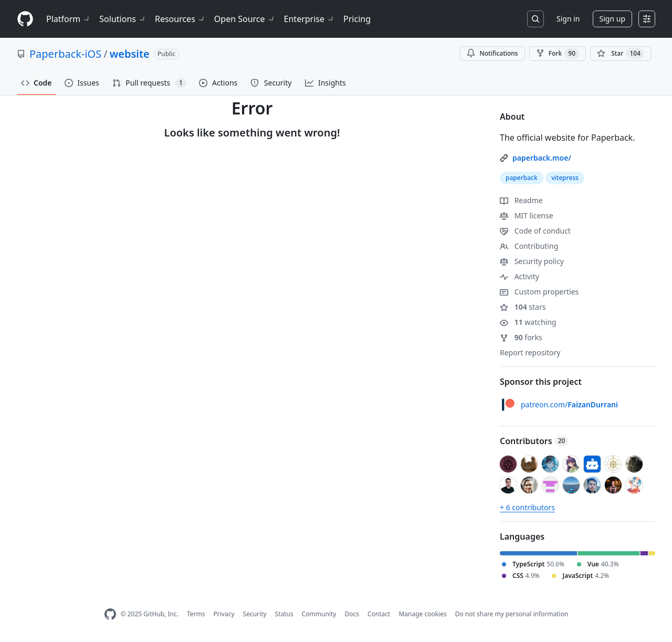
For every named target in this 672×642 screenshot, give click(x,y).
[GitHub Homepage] (110, 614)
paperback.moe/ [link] (542, 158)
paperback (522, 178)
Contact (379, 614)
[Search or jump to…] (535, 19)
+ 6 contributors (527, 507)
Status (284, 614)
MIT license (527, 215)
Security (255, 614)
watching (528, 322)
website (130, 54)
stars (523, 307)
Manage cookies (422, 614)
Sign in (568, 19)
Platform (69, 19)
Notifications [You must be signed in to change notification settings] (492, 53)
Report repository (530, 352)
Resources (180, 19)
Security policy (532, 261)
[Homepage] (25, 19)
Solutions (123, 19)
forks (521, 337)
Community (319, 614)
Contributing (529, 246)
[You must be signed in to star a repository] (621, 54)
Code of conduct (535, 231)
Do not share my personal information (512, 614)
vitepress (565, 178)
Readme (521, 200)
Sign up (612, 19)
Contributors (534, 441)
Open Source (245, 19)
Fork (558, 54)
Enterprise (309, 19)
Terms (196, 614)
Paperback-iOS (65, 54)
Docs (352, 614)
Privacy (224, 614)
